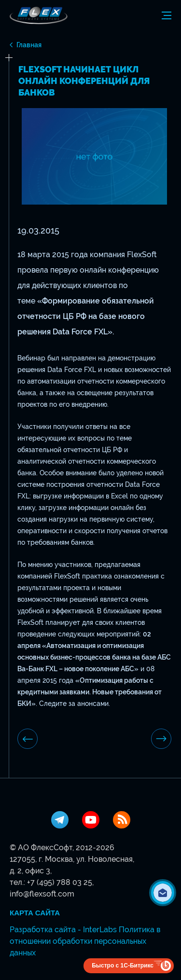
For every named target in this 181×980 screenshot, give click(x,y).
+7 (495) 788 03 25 (60, 882)
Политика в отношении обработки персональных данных (85, 941)
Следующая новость (161, 739)
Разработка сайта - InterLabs (63, 930)
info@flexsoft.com (42, 894)
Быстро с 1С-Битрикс (123, 966)
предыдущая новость (28, 739)
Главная (29, 45)
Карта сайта (35, 913)
